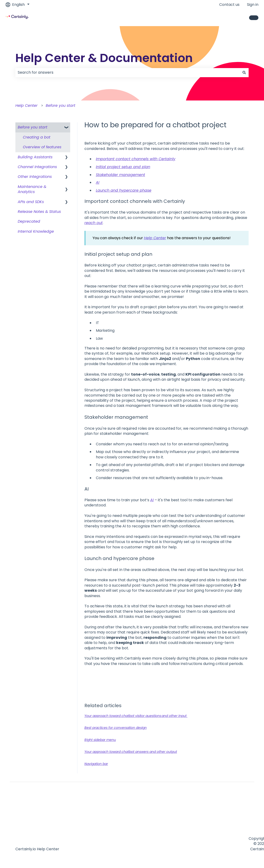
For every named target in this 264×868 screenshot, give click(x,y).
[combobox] (128, 73)
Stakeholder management (120, 175)
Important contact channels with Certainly (136, 159)
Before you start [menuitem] (33, 127)
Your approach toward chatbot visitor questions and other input (136, 716)
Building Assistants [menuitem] (35, 157)
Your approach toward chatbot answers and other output (131, 752)
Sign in (253, 5)
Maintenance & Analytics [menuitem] (32, 189)
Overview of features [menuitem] (42, 147)
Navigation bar (96, 764)
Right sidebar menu (100, 740)
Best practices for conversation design (116, 728)
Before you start (61, 105)
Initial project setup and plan (123, 167)
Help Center (26, 105)
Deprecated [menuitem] (29, 221)
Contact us (229, 5)
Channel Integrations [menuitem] (37, 167)
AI (98, 182)
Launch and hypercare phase (124, 190)
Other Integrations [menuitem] (35, 177)
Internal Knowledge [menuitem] (36, 231)
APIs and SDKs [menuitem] (31, 202)
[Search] (244, 73)
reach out (94, 223)
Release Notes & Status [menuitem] (39, 212)
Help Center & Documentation (104, 58)
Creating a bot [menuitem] (37, 137)
